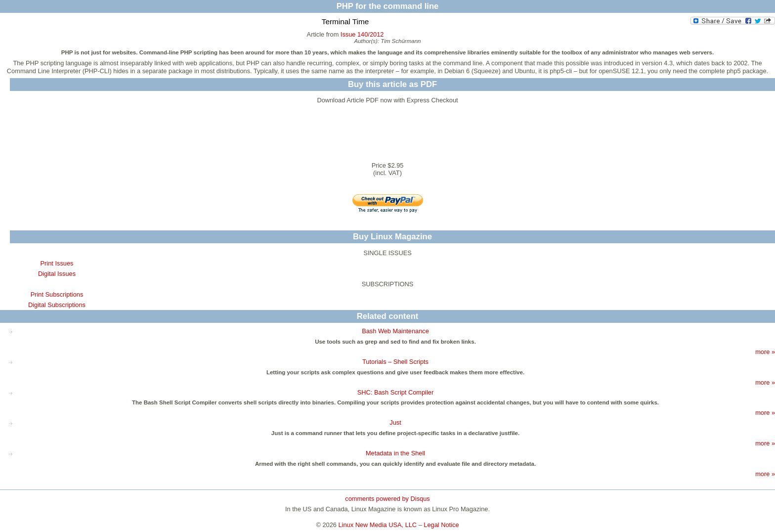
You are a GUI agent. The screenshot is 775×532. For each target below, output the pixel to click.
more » (765, 352)
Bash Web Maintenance (395, 331)
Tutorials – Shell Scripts (395, 362)
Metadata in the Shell (395, 453)
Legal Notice (441, 525)
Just (395, 422)
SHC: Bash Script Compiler (395, 392)
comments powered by (387, 499)
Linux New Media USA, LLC (378, 525)
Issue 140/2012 (362, 34)
